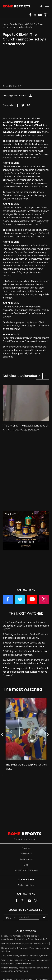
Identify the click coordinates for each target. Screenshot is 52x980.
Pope (5, 430)
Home (6, 24)
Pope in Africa (14, 430)
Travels (13, 24)
